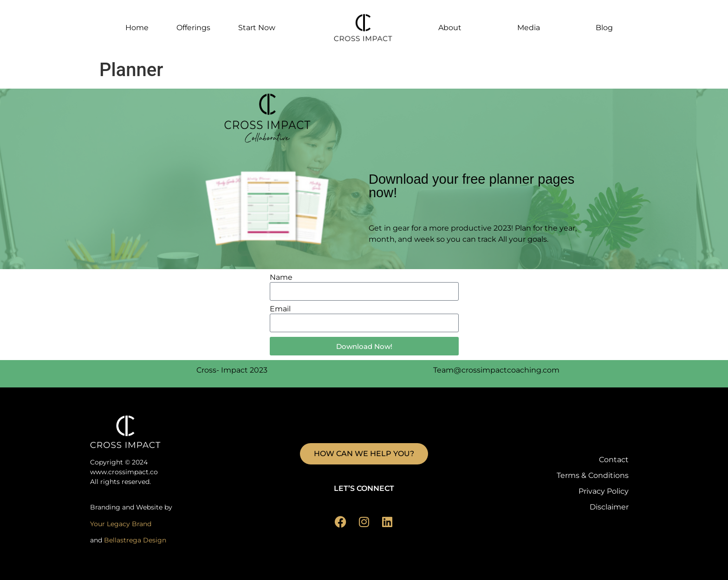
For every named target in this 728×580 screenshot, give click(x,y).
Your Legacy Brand (121, 524)
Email (280, 309)
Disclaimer (609, 507)
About (450, 28)
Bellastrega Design (135, 540)
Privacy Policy (604, 491)
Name (281, 278)
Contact (614, 460)
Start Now (257, 28)
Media (529, 28)
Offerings (193, 28)
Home (137, 28)
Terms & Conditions (593, 475)
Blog (604, 28)
